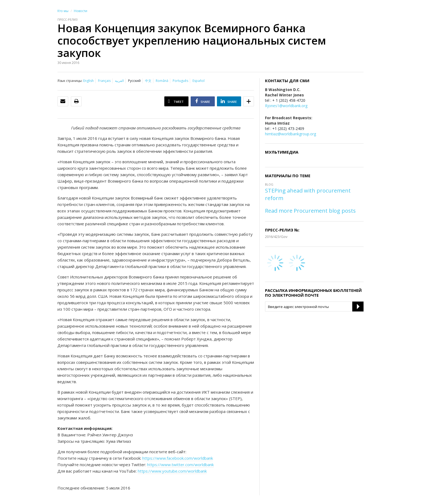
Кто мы (63, 11)
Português (180, 81)
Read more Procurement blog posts (310, 211)
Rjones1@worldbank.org (286, 106)
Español (199, 81)
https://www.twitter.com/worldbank (180, 465)
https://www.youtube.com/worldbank (172, 471)
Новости (81, 11)
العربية (119, 81)
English (88, 81)
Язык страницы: (70, 81)
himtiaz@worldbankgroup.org (291, 134)
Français (104, 81)
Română (162, 81)
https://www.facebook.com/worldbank (178, 458)
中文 (148, 81)
